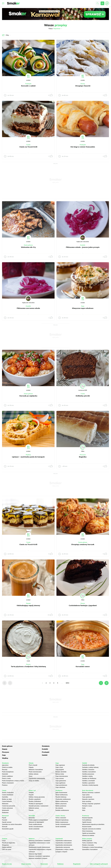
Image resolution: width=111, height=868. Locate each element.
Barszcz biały (60, 765)
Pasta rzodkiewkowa (35, 816)
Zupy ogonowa (60, 756)
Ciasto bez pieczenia (9, 797)
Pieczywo (83, 455)
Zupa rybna (86, 786)
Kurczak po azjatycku (28, 396)
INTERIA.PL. (82, 860)
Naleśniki (5, 765)
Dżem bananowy (88, 822)
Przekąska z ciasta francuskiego (92, 839)
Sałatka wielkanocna (62, 802)
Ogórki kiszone (87, 813)
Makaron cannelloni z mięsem (38, 850)
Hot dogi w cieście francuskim (83, 147)
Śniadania (27, 746)
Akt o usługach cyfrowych (98, 855)
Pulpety (31, 759)
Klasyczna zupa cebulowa (83, 308)
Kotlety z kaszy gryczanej (37, 788)
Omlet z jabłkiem (7, 768)
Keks (84, 802)
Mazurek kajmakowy (62, 811)
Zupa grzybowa (87, 788)
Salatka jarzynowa (88, 765)
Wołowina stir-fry (28, 247)
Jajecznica (5, 756)
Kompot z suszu (87, 797)
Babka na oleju (7, 790)
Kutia (84, 799)
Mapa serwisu (26, 855)
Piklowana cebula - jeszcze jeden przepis (83, 247)
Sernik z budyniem (8, 784)
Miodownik (5, 802)
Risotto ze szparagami (36, 795)
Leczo (4, 832)
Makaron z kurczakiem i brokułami (40, 832)
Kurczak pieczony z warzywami (39, 797)
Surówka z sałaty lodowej (90, 759)
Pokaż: (56, 29)
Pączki (4, 809)
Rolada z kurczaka (88, 836)
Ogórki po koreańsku (89, 825)
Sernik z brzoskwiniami (36, 818)
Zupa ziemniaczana (62, 768)
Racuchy (5, 761)
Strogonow (5, 836)
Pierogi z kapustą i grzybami (91, 795)
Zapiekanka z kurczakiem (64, 834)
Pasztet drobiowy (61, 788)
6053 (68, 683)
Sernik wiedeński (34, 820)
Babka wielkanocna (62, 793)
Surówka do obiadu (88, 756)
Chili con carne (7, 841)
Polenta (31, 802)
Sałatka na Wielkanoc (89, 770)
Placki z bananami (8, 774)
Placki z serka (6, 770)
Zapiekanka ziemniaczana (64, 836)
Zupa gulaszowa (61, 772)
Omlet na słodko (7, 759)
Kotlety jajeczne (87, 832)
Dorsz (31, 768)
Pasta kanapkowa (8, 763)
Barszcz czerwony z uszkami (91, 784)
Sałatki (48, 749)
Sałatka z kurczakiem (89, 763)
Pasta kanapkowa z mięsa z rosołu (13, 772)
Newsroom (44, 855)
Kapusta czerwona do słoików (92, 820)
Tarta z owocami (61, 809)
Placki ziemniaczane (35, 763)
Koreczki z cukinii (28, 86)
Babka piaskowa (61, 797)
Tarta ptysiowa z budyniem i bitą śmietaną (28, 666)
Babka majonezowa (62, 813)
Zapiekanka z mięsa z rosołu (64, 841)
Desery (83, 84)
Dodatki (83, 245)
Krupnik (31, 786)
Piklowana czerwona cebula (28, 308)
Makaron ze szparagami (36, 813)
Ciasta (28, 145)
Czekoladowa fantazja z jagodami (83, 605)
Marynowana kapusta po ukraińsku (93, 816)
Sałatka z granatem (89, 774)
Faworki (5, 811)
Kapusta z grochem (88, 790)
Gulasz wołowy (7, 839)
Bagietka (83, 457)
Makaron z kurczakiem (36, 761)
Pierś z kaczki (33, 756)
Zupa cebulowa (60, 779)
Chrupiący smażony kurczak (83, 544)
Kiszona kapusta (87, 809)
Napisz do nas (7, 855)
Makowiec (5, 795)
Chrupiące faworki (83, 86)
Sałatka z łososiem (88, 761)
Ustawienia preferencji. (44, 860)
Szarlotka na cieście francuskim (12, 816)
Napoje (28, 603)
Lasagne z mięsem (61, 843)
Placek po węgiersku (9, 834)
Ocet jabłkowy (87, 811)
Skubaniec (5, 804)
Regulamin (76, 855)
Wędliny (28, 455)
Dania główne (28, 245)
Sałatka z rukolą (87, 768)
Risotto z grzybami (35, 790)
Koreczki (5, 818)
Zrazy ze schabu (34, 772)
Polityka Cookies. (56, 860)
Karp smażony (87, 793)
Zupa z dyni (59, 759)
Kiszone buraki (87, 818)
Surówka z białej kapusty (90, 776)
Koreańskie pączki (8, 820)
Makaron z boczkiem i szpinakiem (39, 847)
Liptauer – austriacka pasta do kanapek (28, 457)
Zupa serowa (60, 770)
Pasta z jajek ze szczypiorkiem (38, 811)
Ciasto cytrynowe (7, 799)
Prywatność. (64, 860)
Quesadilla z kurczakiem (90, 841)
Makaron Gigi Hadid (35, 845)
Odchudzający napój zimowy (28, 605)
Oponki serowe (7, 813)
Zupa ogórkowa (60, 774)
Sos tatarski (59, 799)
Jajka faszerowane (61, 784)
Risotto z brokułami (35, 793)
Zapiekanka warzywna (63, 839)
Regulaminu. (34, 860)
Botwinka (32, 809)
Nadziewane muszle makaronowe (39, 839)
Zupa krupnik (60, 761)
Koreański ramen (83, 666)
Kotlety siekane (34, 765)
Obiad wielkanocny (62, 786)
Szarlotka (5, 788)
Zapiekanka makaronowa (37, 770)
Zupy (83, 306)
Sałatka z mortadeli (89, 772)
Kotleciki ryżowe (34, 799)
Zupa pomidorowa (61, 776)
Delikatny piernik (83, 396)
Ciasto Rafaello (7, 793)
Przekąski (28, 84)
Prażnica (5, 776)
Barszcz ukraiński (61, 763)
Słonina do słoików (88, 827)
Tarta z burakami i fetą (89, 834)
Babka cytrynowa (61, 795)
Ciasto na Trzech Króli (28, 147)
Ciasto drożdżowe (8, 786)
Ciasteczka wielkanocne (63, 790)
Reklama (60, 855)
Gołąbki (31, 784)
